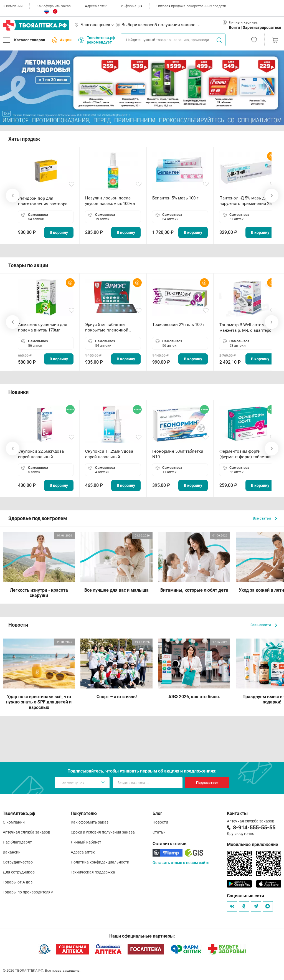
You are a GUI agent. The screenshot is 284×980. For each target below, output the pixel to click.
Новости (160, 822)
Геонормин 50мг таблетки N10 (178, 454)
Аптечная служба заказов (26, 832)
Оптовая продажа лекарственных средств (191, 6)
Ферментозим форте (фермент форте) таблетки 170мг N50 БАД (245, 454)
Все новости (264, 625)
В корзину (59, 232)
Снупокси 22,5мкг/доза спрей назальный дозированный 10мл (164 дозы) (43, 454)
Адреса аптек (96, 6)
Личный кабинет (86, 842)
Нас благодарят (17, 842)
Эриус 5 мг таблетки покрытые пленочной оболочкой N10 (107, 327)
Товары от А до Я (18, 882)
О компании (13, 6)
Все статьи (265, 518)
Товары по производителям (28, 892)
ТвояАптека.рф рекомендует (97, 40)
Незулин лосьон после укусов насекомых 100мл (110, 201)
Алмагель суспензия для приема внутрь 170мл (43, 327)
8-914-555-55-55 (254, 827)
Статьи (159, 832)
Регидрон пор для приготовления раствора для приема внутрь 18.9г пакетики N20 (43, 201)
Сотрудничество (18, 862)
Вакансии (12, 852)
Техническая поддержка (93, 872)
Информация (132, 6)
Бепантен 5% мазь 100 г (175, 198)
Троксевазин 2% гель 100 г (178, 325)
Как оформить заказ (54, 6)
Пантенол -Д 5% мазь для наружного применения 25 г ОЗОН (247, 201)
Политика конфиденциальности (100, 862)
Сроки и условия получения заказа (103, 832)
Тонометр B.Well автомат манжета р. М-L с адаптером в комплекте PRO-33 (247, 328)
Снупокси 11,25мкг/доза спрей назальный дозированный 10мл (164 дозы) (110, 454)
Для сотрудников (19, 872)
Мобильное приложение (253, 844)
